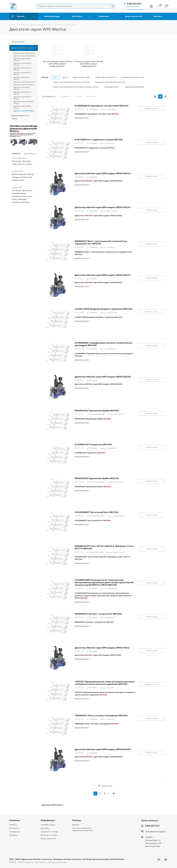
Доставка (45, 828)
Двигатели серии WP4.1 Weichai (22, 88)
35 (114, 793)
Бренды (76, 825)
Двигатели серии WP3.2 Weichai (22, 78)
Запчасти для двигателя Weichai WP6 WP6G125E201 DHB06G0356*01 (89, 64)
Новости (13, 825)
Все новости (30, 154)
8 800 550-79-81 (134, 4)
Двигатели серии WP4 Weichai (24, 85)
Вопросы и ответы (49, 835)
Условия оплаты (48, 825)
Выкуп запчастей (48, 838)
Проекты (13, 835)
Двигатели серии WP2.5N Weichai (22, 74)
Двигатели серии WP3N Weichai (25, 82)
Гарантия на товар (49, 832)
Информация (48, 820)
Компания (15, 820)
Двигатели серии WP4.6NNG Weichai (24, 102)
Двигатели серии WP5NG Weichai (22, 107)
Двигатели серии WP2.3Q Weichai (22, 69)
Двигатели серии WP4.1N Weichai (22, 93)
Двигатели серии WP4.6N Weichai (22, 98)
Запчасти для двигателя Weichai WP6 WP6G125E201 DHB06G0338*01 (57, 64)
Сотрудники (15, 832)
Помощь (77, 820)
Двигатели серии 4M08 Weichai (24, 53)
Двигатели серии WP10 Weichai (25, 56)
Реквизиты (14, 828)
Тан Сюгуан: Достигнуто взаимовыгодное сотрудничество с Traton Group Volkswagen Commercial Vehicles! (22, 196)
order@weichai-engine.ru (156, 832)
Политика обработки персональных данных (83, 829)
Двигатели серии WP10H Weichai (22, 60)
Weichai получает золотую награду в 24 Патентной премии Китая (23, 177)
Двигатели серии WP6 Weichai (24, 111)
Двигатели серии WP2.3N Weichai (22, 64)
